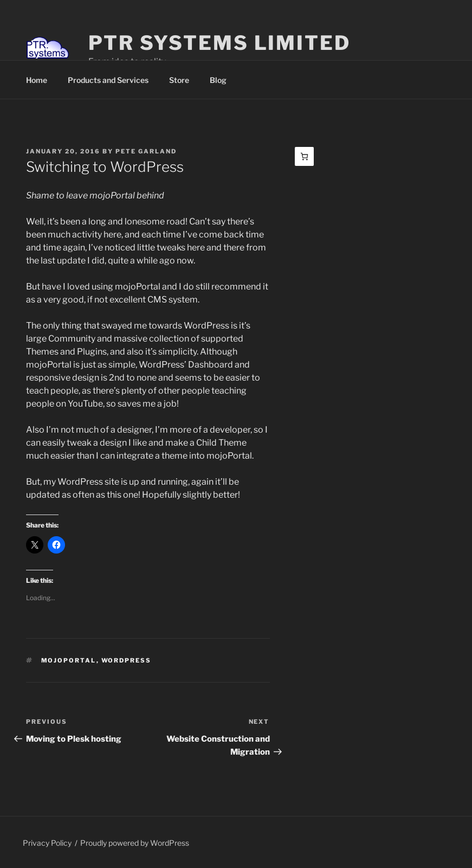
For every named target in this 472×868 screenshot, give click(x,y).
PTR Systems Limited (219, 43)
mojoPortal (69, 660)
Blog (218, 80)
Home (37, 80)
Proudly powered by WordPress (135, 843)
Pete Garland (146, 151)
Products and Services (108, 80)
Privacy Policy (47, 843)
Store (179, 80)
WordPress (127, 660)
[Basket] (304, 156)
